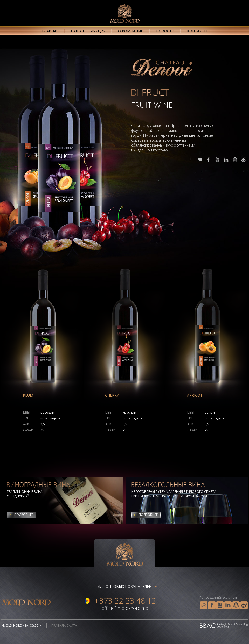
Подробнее (24, 515)
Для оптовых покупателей (125, 586)
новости (165, 31)
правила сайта (64, 625)
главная (50, 31)
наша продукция (88, 31)
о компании (131, 31)
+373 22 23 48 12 (125, 601)
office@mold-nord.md (125, 608)
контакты (197, 31)
